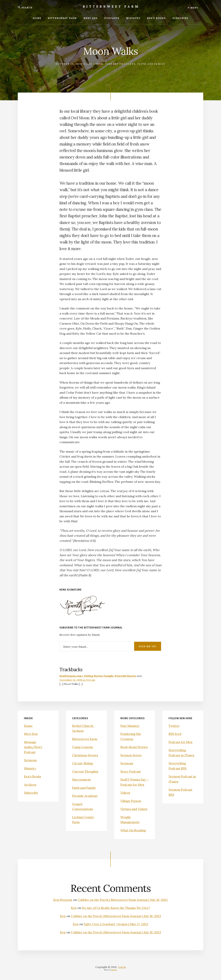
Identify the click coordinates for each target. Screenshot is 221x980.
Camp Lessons (83, 747)
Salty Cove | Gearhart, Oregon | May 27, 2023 (116, 924)
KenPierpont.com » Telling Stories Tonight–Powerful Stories (98, 676)
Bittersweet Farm (111, 6)
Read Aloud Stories (134, 747)
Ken (74, 908)
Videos (125, 793)
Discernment (82, 779)
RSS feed (175, 734)
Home (28, 726)
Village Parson (131, 801)
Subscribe (31, 793)
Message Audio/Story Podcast (33, 747)
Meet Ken (31, 734)
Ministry (30, 768)
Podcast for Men (181, 742)
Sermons (30, 760)
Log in (122, 967)
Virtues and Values (134, 809)
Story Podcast (131, 771)
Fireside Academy (85, 796)
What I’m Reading (133, 830)
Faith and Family (151, 64)
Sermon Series (131, 755)
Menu (193, 8)
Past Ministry (130, 726)
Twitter (174, 726)
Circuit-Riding (83, 763)
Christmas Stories (85, 755)
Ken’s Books (33, 776)
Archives (30, 785)
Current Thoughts (120, 64)
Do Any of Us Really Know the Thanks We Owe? (116, 908)
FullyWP (114, 970)
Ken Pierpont (63, 900)
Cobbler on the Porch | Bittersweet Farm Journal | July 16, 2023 (123, 900)
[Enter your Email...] (110, 646)
